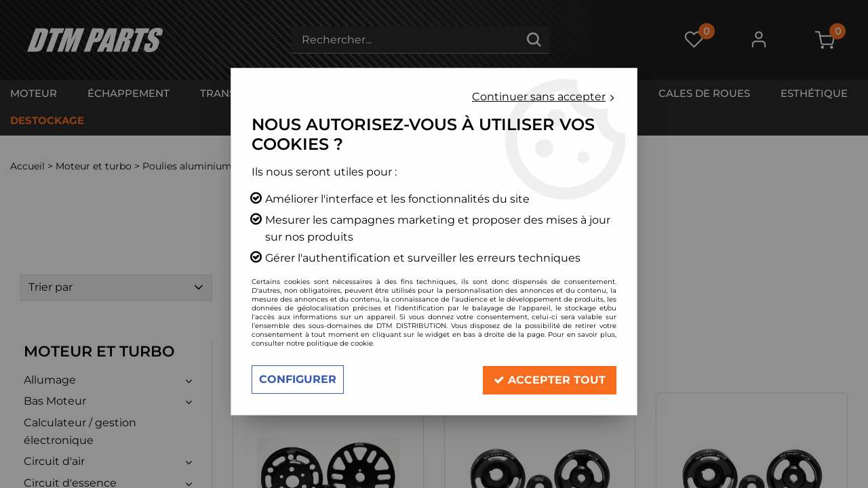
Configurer (298, 379)
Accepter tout (550, 379)
